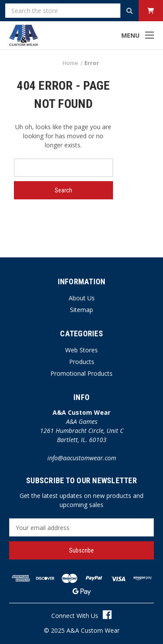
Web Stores (81, 350)
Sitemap (81, 310)
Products (82, 362)
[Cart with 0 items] (151, 11)
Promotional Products (81, 373)
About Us (82, 298)
